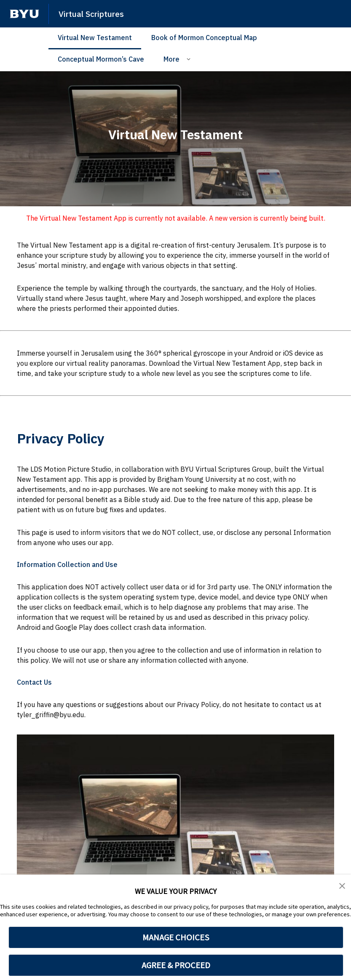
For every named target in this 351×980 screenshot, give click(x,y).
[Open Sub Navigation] (190, 59)
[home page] (24, 14)
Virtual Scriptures (95, 13)
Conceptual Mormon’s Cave (101, 59)
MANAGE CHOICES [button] (176, 937)
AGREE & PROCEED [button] (176, 965)
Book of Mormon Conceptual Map (204, 38)
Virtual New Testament (95, 38)
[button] (343, 887)
